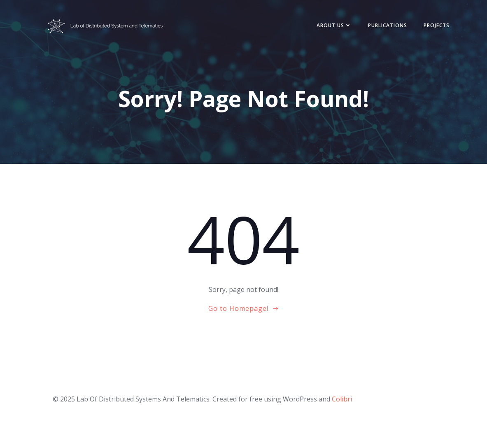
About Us (334, 25)
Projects (437, 25)
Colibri (342, 399)
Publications (388, 25)
